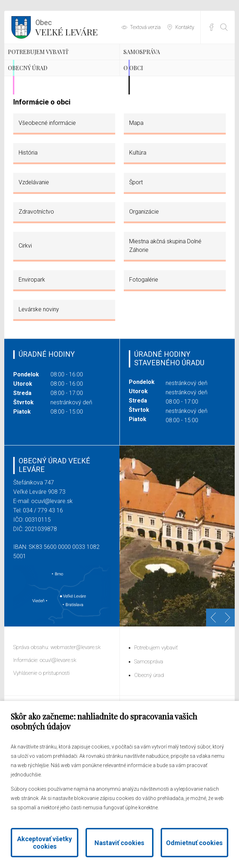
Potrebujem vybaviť (46, 69)
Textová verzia (145, 27)
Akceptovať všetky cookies (45, 843)
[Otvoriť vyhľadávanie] (224, 27)
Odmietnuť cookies (194, 843)
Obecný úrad (48, 112)
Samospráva (162, 63)
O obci (149, 112)
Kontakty (185, 27)
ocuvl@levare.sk (52, 556)
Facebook (211, 27)
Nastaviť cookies (119, 843)
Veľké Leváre (67, 27)
